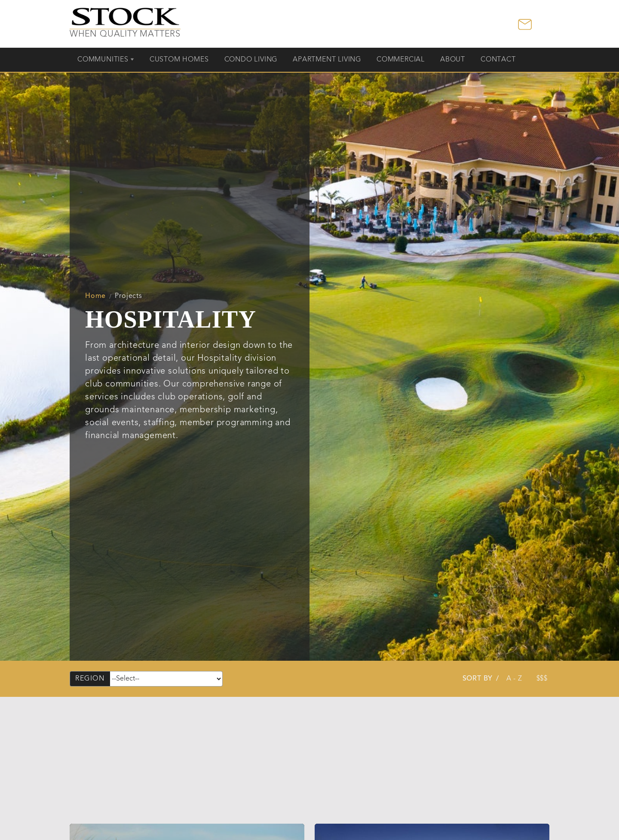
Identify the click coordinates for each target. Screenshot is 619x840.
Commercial (401, 60)
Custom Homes (179, 60)
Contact (498, 60)
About (453, 60)
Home (95, 296)
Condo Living (251, 60)
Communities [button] (103, 60)
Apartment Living (327, 60)
